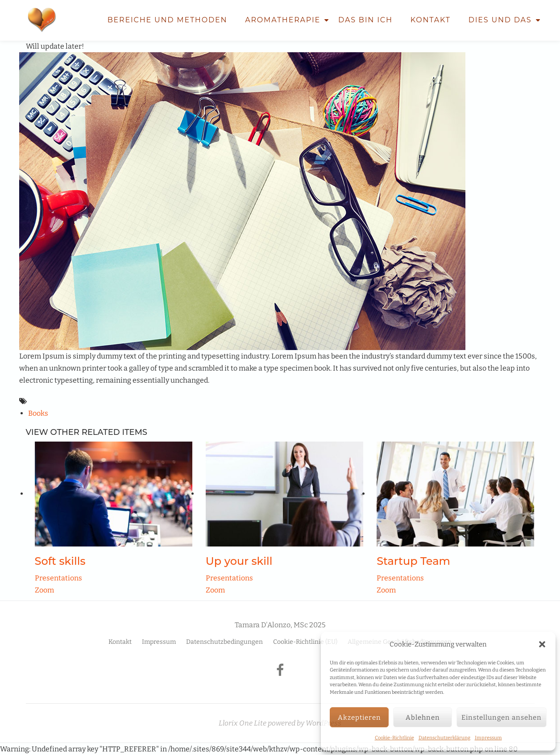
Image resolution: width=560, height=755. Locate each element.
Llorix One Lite (243, 723)
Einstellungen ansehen (502, 717)
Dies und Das (500, 20)
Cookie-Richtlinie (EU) (305, 642)
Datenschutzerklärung (444, 738)
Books (38, 413)
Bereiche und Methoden (168, 20)
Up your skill (239, 561)
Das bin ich (365, 20)
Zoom (44, 590)
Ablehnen (423, 717)
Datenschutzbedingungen (224, 642)
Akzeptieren (359, 717)
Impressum (488, 738)
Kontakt (431, 20)
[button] (542, 644)
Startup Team (413, 561)
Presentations (58, 578)
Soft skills (60, 561)
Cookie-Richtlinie (394, 738)
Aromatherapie (283, 20)
